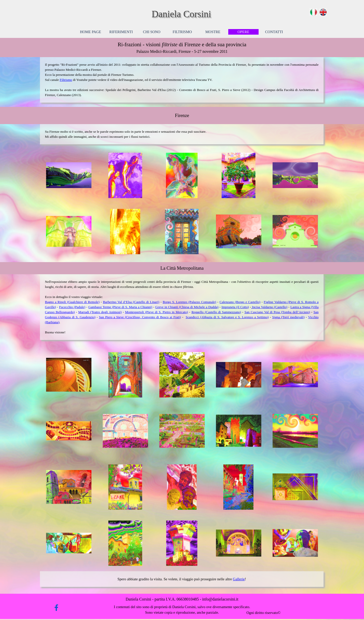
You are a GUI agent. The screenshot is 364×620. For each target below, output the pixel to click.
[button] (69, 175)
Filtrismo (66, 80)
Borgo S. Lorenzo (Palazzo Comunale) (189, 302)
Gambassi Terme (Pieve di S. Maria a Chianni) (120, 307)
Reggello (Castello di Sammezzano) (216, 312)
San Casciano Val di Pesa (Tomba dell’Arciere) (277, 312)
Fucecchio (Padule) (72, 307)
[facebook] (56, 608)
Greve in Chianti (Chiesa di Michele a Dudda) (187, 307)
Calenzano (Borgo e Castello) (240, 302)
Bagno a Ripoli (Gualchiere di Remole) (72, 302)
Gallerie (239, 579)
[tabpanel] (182, 48)
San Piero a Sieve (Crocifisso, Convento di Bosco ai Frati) (140, 317)
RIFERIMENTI (121, 32)
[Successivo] (324, 175)
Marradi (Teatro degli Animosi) (100, 312)
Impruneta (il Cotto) (235, 307)
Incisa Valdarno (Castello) (269, 307)
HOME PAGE (90, 32)
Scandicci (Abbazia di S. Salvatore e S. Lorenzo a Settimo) (227, 317)
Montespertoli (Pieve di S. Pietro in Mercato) (157, 312)
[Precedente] (40, 175)
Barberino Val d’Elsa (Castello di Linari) (131, 302)
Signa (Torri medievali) (288, 317)
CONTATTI (274, 32)
